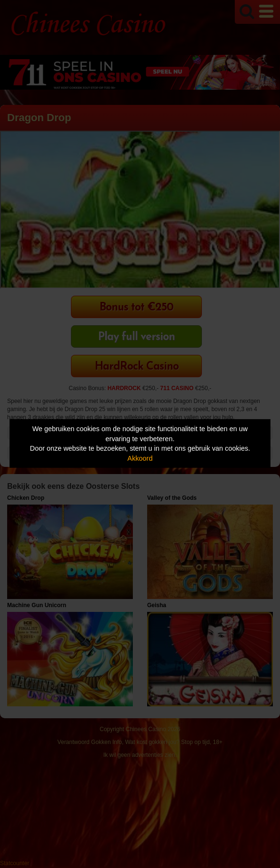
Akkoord (140, 458)
